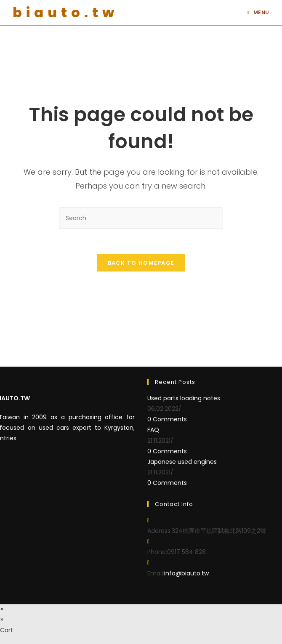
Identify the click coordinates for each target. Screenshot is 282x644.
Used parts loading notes (184, 398)
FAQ (153, 430)
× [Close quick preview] (2, 609)
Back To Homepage (141, 263)
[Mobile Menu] (258, 13)
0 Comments (167, 419)
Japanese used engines (182, 462)
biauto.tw (65, 12)
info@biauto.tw (186, 573)
